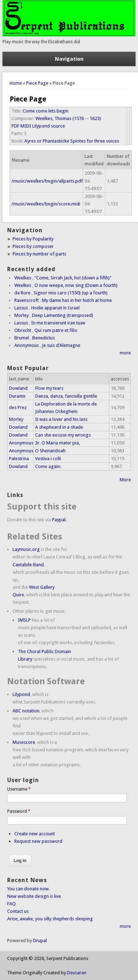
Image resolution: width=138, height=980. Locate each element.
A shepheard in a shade (59, 427)
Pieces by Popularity (33, 239)
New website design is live (34, 896)
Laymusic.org (26, 549)
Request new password (38, 841)
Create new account (35, 834)
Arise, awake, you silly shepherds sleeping (50, 919)
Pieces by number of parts (39, 254)
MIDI (26, 126)
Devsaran (77, 973)
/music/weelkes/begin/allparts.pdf (47, 181)
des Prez (18, 407)
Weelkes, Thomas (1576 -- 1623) (68, 118)
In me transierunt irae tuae (58, 323)
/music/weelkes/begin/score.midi (46, 204)
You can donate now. (28, 889)
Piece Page (37, 83)
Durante (17, 396)
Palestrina (19, 459)
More (125, 480)
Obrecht (23, 330)
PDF (15, 126)
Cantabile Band (28, 565)
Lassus (21, 308)
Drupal (40, 941)
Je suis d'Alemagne (61, 345)
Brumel (22, 338)
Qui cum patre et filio (56, 330)
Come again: (48, 466)
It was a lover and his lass (61, 419)
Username (19, 789)
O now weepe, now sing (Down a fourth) (76, 285)
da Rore (22, 293)
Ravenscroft (27, 300)
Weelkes (23, 278)
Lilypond (21, 694)
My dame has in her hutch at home (77, 300)
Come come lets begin (46, 111)
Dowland (18, 388)
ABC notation (26, 711)
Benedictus (44, 338)
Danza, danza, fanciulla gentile (66, 396)
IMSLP (24, 620)
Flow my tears (49, 388)
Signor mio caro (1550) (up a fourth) (71, 293)
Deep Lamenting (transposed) (63, 315)
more (125, 353)
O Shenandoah (50, 451)
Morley (22, 315)
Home (16, 83)
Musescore (24, 742)
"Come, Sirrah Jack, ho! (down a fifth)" (73, 278)
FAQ (11, 904)
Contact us (18, 911)
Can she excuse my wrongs (63, 435)
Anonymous (27, 345)
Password (19, 811)
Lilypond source (49, 126)
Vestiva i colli (48, 459)
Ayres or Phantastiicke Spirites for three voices (72, 141)
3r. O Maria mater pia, (58, 443)
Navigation (69, 59)
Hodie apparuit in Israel (55, 308)
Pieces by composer (33, 246)
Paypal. (59, 520)
